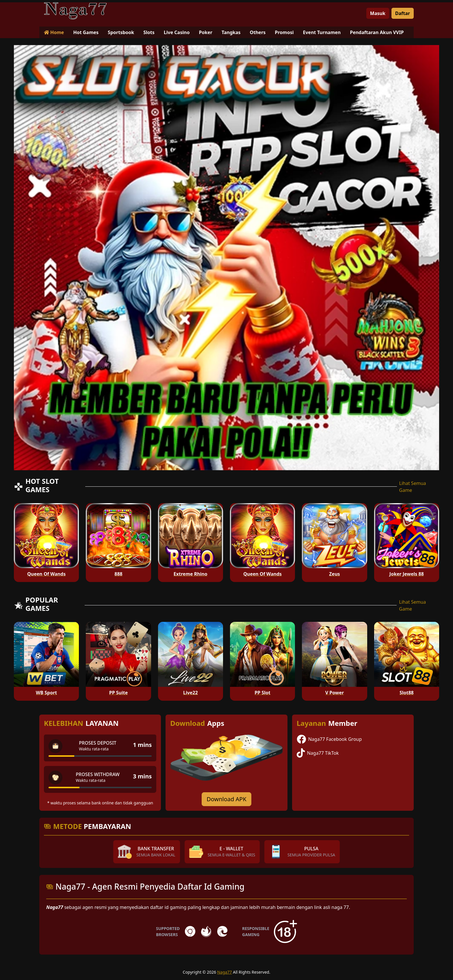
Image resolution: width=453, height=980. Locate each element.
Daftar (403, 13)
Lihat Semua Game (413, 487)
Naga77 (225, 972)
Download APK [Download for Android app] (226, 799)
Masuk (378, 13)
